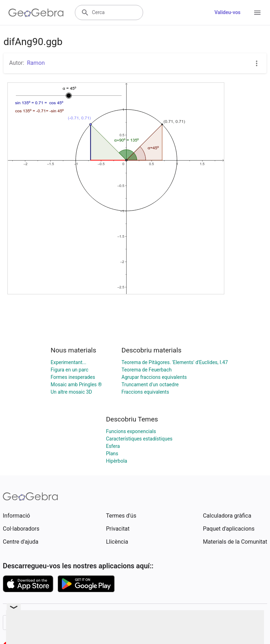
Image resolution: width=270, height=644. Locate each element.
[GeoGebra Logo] (36, 13)
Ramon (36, 63)
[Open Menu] (257, 13)
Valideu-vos (227, 12)
